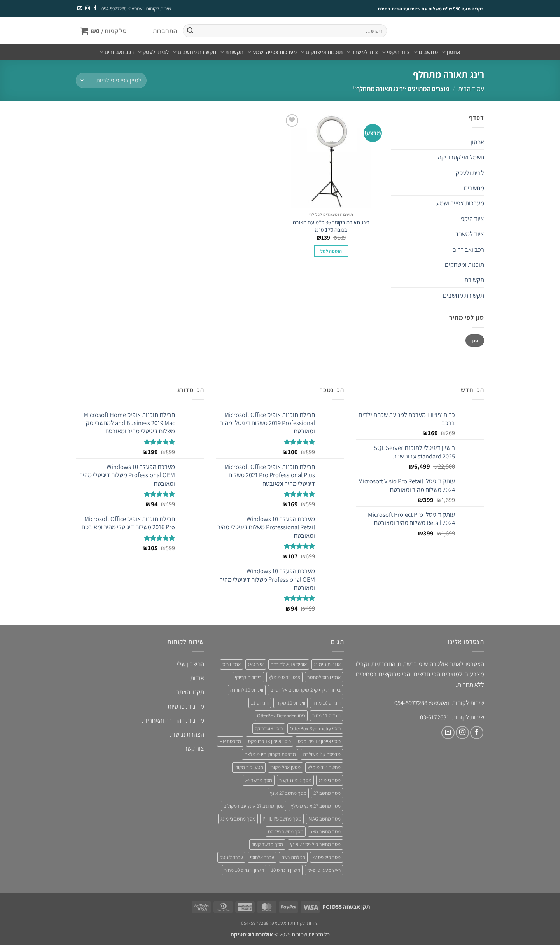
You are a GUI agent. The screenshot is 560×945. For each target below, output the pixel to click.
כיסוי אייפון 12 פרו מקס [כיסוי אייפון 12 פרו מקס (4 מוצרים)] (319, 741)
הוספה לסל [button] (331, 251)
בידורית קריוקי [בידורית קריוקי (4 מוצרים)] (248, 677)
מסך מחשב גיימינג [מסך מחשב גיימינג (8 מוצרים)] (238, 819)
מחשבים (426, 52)
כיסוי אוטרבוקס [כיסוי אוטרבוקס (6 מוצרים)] (269, 729)
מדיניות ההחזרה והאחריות (173, 720)
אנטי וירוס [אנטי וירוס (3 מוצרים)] (232, 664)
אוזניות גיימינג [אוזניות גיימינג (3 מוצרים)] (327, 664)
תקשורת (232, 52)
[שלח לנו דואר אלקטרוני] (80, 9)
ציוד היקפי (396, 52)
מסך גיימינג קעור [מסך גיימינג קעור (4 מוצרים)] (295, 780)
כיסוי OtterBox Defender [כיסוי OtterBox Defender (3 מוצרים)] (281, 716)
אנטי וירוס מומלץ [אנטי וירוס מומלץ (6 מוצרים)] (284, 677)
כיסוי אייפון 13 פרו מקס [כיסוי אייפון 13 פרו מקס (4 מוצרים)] (269, 741)
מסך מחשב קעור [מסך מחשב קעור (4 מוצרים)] (267, 844)
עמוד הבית (471, 89)
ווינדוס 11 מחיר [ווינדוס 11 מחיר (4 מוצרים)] (326, 716)
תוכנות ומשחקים (322, 52)
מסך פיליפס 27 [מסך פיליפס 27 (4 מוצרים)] (326, 857)
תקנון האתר (190, 692)
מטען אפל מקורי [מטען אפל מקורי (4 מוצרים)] (285, 767)
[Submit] (190, 31)
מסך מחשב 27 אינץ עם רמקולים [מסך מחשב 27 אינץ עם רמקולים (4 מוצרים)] (254, 806)
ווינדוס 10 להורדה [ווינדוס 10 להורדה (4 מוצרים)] (247, 690)
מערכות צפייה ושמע (272, 52)
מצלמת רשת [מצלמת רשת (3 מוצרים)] (293, 857)
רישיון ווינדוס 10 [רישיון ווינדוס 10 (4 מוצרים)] (286, 870)
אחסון (451, 52)
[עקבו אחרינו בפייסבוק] (95, 9)
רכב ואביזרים (117, 52)
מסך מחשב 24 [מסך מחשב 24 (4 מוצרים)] (259, 780)
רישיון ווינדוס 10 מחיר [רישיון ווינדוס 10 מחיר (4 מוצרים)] (244, 870)
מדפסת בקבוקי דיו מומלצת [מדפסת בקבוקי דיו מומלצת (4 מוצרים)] (270, 754)
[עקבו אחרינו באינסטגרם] (87, 9)
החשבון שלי (191, 664)
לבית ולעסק (153, 52)
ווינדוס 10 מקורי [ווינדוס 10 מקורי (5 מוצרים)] (290, 703)
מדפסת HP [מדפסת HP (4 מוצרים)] (230, 741)
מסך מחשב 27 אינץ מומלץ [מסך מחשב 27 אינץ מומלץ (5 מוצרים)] (316, 806)
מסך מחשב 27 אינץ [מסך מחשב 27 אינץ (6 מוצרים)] (288, 793)
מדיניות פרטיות (186, 706)
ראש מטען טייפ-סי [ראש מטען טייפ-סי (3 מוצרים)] (324, 870)
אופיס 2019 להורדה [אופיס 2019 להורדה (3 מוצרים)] (289, 664)
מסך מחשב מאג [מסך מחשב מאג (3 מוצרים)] (325, 832)
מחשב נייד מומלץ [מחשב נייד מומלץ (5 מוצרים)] (324, 767)
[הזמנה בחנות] (111, 80)
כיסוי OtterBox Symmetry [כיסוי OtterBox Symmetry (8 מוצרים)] (315, 729)
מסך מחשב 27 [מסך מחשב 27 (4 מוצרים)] (327, 793)
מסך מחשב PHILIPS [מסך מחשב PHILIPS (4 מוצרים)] (282, 819)
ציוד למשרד (362, 52)
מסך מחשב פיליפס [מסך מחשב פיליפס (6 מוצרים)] (286, 832)
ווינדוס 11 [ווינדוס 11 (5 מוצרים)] (260, 703)
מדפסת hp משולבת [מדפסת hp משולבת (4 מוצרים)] (322, 754)
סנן (475, 340)
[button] (165, 31)
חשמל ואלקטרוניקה (461, 157)
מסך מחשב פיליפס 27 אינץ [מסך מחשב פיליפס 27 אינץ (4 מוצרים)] (315, 844)
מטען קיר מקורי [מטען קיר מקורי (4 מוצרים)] (249, 767)
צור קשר (194, 748)
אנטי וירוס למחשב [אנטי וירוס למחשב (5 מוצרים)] (324, 677)
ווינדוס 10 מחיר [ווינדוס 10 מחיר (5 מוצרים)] (326, 703)
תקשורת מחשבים (194, 52)
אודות (197, 678)
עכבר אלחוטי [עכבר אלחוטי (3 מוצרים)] (262, 857)
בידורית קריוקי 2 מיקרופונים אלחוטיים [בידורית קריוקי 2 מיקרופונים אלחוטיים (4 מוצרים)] (305, 690)
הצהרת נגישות (187, 734)
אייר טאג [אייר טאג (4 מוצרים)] (256, 664)
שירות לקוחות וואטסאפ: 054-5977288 (136, 9)
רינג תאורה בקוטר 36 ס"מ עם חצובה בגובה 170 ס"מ (331, 226)
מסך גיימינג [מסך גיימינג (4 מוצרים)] (330, 780)
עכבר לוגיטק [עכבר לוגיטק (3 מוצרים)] (231, 857)
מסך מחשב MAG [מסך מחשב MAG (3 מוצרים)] (325, 819)
